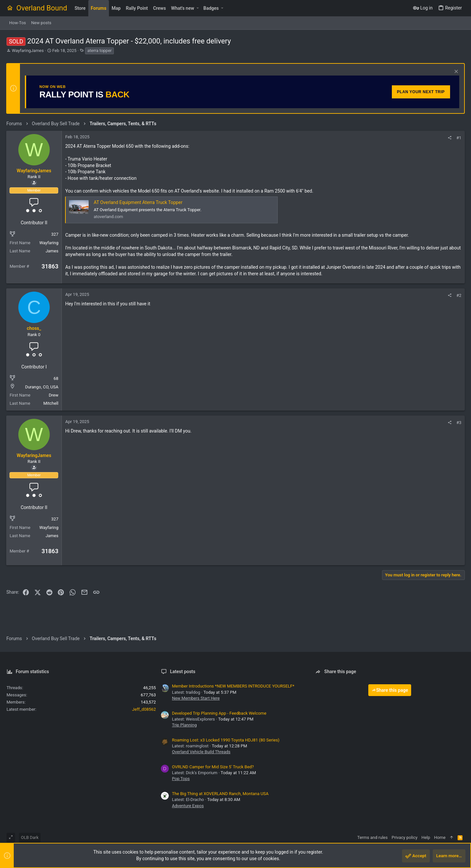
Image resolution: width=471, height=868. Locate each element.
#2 (459, 295)
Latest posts (183, 672)
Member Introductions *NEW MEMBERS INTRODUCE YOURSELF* (233, 686)
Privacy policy (404, 837)
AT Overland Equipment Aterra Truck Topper (138, 202)
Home (440, 837)
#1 (459, 138)
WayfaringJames (28, 51)
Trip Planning (184, 725)
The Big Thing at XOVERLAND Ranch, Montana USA (220, 794)
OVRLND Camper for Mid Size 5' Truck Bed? (213, 767)
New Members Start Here (196, 698)
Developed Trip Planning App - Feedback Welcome (219, 713)
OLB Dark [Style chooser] (30, 837)
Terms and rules (372, 837)
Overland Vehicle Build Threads (201, 752)
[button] (198, 8)
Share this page (390, 690)
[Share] (450, 138)
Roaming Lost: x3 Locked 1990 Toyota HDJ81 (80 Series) (226, 740)
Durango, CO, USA (42, 387)
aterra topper (100, 51)
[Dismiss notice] (455, 72)
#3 (459, 423)
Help (426, 837)
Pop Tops (181, 779)
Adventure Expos (188, 806)
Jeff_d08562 (144, 709)
